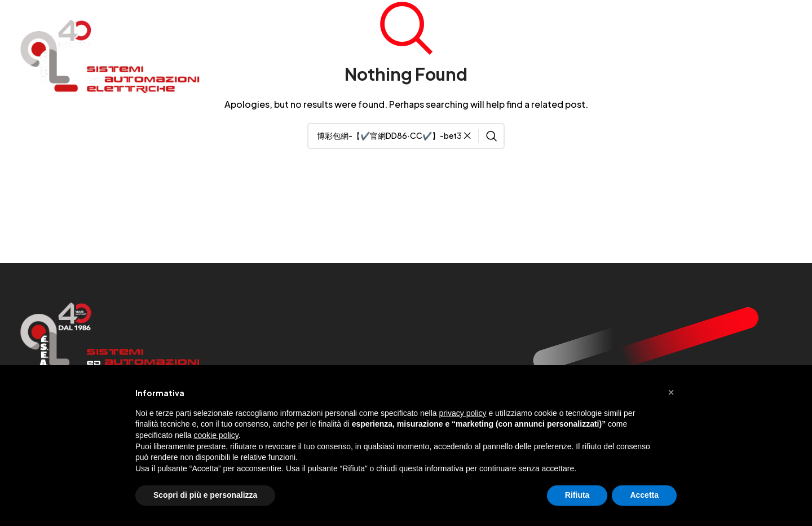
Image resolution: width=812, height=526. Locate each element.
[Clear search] (470, 136)
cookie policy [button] (216, 435)
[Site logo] (110, 55)
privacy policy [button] (463, 413)
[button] (671, 392)
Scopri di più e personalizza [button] (205, 495)
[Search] (406, 136)
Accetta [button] (644, 495)
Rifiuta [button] (577, 495)
